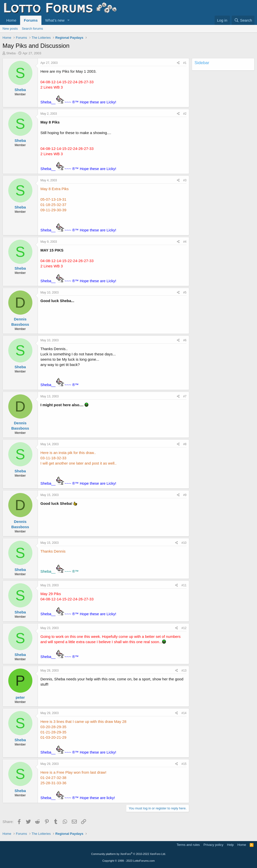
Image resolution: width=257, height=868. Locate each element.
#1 (185, 63)
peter (20, 697)
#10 (184, 543)
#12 (184, 628)
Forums (31, 20)
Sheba (11, 53)
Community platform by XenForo (128, 854)
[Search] (243, 20)
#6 (185, 340)
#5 (185, 293)
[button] (69, 20)
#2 (185, 114)
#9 (185, 495)
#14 (184, 713)
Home (11, 20)
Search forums (33, 29)
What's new (55, 20)
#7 (185, 396)
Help (231, 845)
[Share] (178, 63)
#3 (185, 180)
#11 (184, 585)
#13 (184, 671)
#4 (185, 242)
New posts (10, 29)
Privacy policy (213, 845)
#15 (184, 764)
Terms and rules (188, 845)
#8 (185, 444)
